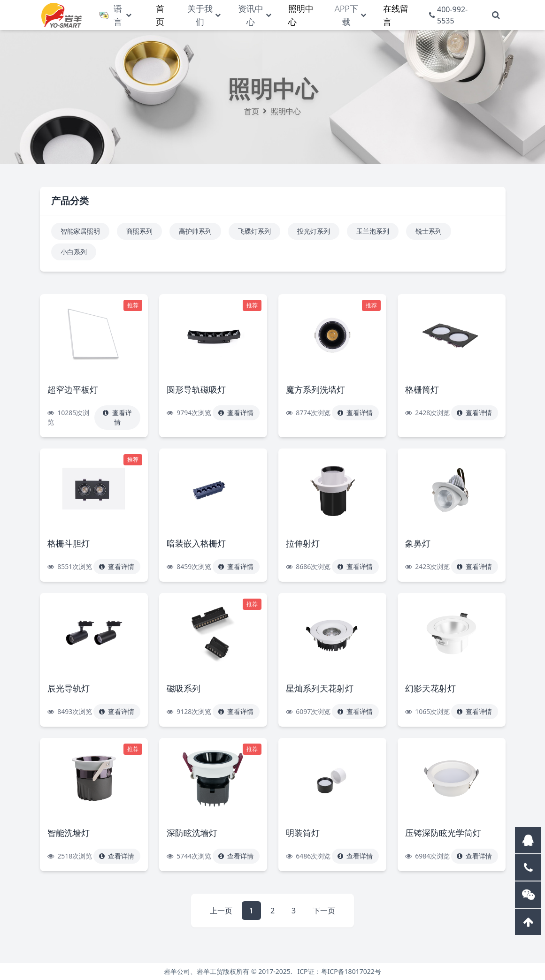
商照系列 (139, 231)
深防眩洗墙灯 (192, 833)
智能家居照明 (80, 231)
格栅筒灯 (422, 389)
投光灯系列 (314, 231)
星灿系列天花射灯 (320, 688)
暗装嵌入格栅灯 (196, 543)
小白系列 (74, 252)
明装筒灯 (303, 833)
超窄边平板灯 (73, 389)
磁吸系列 (184, 688)
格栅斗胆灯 (69, 543)
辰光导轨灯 (69, 688)
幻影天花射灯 (430, 688)
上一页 (221, 911)
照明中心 (286, 111)
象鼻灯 (418, 543)
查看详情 (117, 417)
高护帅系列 (195, 231)
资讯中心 (251, 15)
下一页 (324, 911)
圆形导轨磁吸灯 (196, 389)
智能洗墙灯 (69, 833)
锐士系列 (429, 231)
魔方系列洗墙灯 (315, 389)
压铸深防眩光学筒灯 (443, 833)
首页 (252, 111)
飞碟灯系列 (254, 231)
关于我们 (200, 15)
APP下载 (346, 15)
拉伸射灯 (303, 543)
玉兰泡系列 (373, 231)
